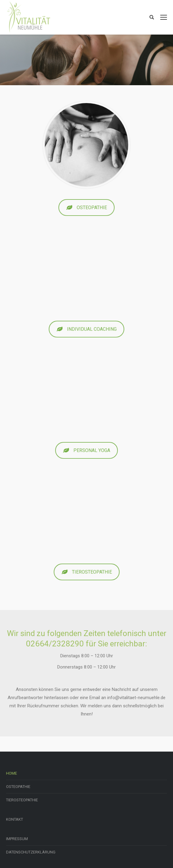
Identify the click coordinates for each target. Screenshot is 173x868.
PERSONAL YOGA (87, 451)
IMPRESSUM (17, 839)
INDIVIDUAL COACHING (86, 329)
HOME (12, 773)
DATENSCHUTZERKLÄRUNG (31, 852)
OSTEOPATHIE (86, 208)
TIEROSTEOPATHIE (87, 572)
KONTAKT (15, 819)
